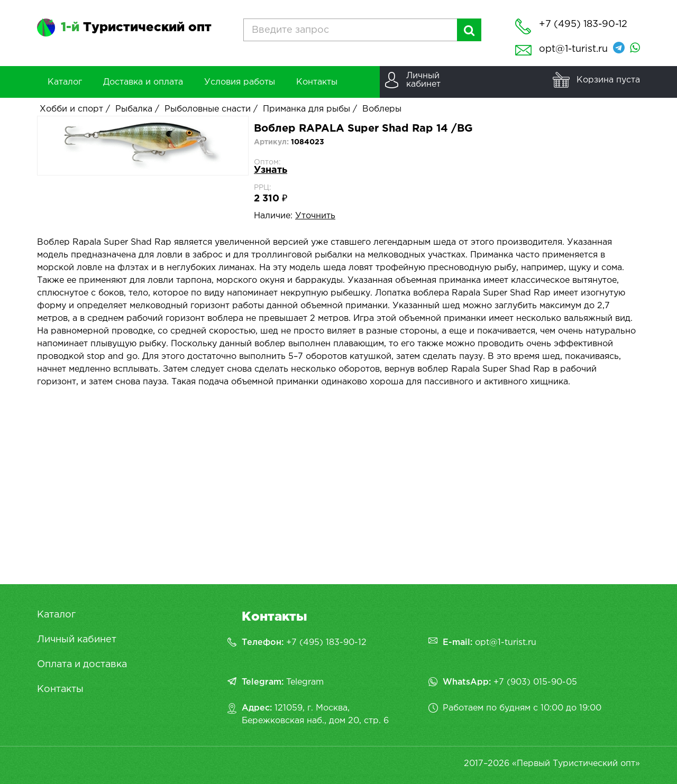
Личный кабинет (77, 640)
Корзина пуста (608, 80)
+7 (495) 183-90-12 (326, 643)
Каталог (56, 615)
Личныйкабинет (423, 80)
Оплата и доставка (82, 665)
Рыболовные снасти (208, 109)
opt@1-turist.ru (573, 49)
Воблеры (382, 109)
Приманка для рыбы (307, 109)
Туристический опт (136, 27)
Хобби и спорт (71, 109)
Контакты (60, 689)
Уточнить (315, 216)
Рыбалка (134, 109)
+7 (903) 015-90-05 (535, 682)
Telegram (305, 682)
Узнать (271, 170)
